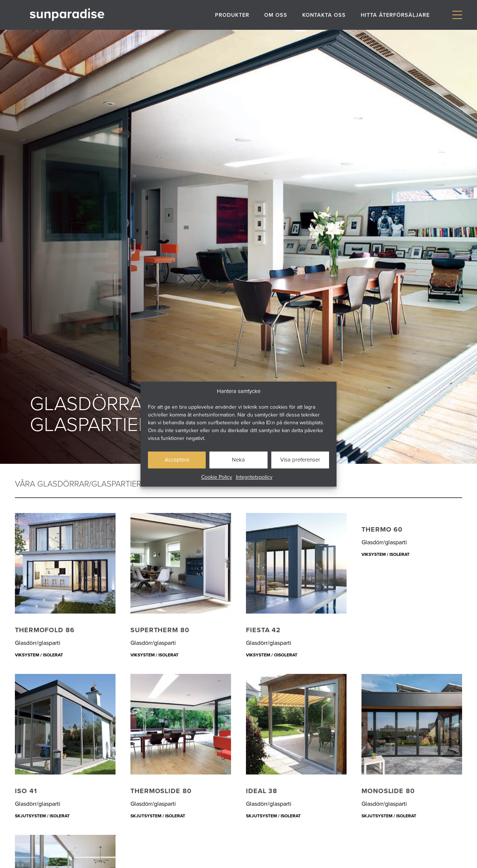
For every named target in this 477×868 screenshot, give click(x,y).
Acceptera (177, 460)
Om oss (276, 15)
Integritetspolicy (254, 477)
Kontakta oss (324, 15)
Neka (238, 460)
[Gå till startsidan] (67, 15)
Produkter (232, 15)
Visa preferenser (300, 460)
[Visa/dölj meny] (457, 15)
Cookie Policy (217, 477)
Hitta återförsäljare (395, 15)
